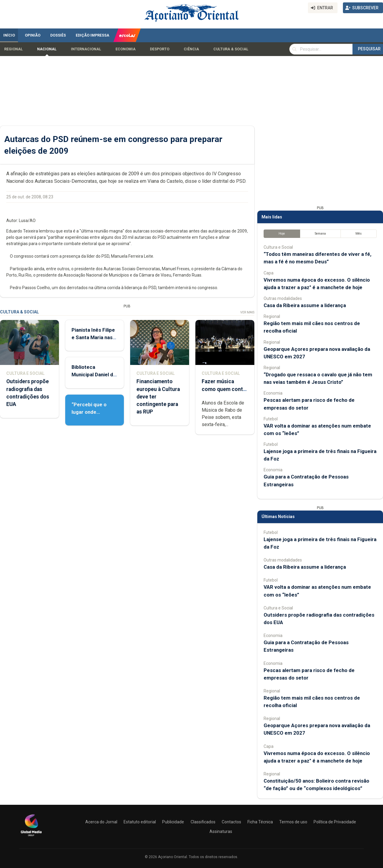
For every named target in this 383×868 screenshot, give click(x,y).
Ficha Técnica (260, 822)
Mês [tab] (359, 234)
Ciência (191, 49)
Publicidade (173, 822)
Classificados (203, 822)
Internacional (86, 49)
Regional (13, 49)
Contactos (231, 822)
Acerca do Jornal (101, 822)
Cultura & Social (231, 49)
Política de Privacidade (335, 822)
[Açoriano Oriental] (31, 837)
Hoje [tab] (282, 234)
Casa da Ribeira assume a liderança (305, 305)
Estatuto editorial (140, 822)
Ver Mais (247, 312)
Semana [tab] (320, 234)
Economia (126, 49)
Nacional (47, 49)
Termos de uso (293, 822)
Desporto (160, 49)
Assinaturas (221, 831)
